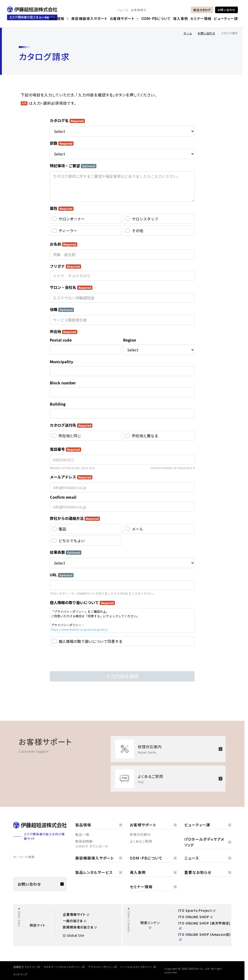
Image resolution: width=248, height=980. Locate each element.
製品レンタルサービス (99, 872)
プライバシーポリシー (102, 967)
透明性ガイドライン (26, 967)
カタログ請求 (229, 33)
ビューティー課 (226, 18)
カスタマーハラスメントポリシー (64, 967)
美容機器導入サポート (89, 18)
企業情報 (138, 10)
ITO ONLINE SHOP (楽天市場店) (204, 925)
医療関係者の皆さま (80, 927)
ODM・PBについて (156, 18)
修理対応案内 (140, 834)
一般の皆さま (74, 921)
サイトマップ (20, 974)
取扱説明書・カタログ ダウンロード (92, 844)
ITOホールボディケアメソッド (208, 842)
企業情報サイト (76, 914)
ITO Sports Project (197, 910)
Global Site (74, 935)
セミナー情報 (201, 18)
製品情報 (59, 18)
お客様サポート (124, 18)
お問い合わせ (226, 10)
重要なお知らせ (208, 872)
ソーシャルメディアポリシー (138, 967)
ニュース (123, 10)
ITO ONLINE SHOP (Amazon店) (204, 936)
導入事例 (181, 18)
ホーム (188, 33)
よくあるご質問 (141, 841)
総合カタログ (202, 10)
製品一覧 (82, 834)
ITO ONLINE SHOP (195, 917)
